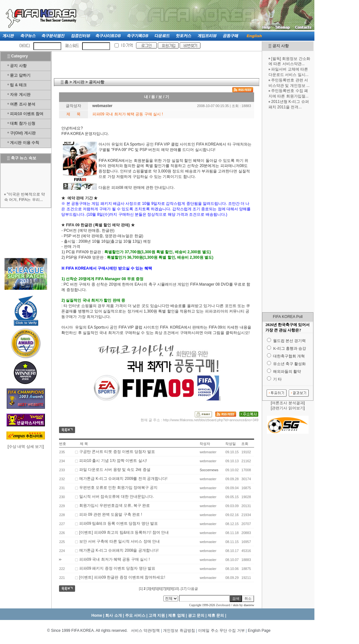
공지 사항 (281, 46)
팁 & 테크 (18, 85)
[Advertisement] (288, 211)
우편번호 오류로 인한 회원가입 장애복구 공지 (119, 488)
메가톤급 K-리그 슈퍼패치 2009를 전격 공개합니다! (123, 479)
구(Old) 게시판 (23, 133)
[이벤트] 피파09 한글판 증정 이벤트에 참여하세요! (122, 577)
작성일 (231, 444)
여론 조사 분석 (23, 104)
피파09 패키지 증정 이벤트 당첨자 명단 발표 (117, 568)
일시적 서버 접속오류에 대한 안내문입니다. (117, 497)
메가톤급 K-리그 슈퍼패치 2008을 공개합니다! (119, 550)
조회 (245, 444)
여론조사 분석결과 (288, 403)
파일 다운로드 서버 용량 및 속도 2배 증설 (115, 470)
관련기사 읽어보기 (288, 408)
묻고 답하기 (20, 75)
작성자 (205, 444)
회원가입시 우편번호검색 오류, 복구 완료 (115, 506)
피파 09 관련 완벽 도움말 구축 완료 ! (111, 514)
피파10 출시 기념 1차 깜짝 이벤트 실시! (113, 461)
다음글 (193, 589)
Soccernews (209, 470)
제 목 (84, 444)
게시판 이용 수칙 (25, 143)
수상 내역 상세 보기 (26, 447)
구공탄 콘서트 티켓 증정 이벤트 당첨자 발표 (117, 452)
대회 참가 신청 (23, 123)
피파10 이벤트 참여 (27, 114)
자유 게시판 (20, 95)
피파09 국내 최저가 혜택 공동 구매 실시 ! (115, 559)
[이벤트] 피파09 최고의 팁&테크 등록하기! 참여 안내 (124, 532)
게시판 (79, 82)
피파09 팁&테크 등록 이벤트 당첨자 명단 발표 (119, 523)
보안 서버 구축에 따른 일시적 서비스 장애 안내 (120, 541)
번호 (63, 444)
